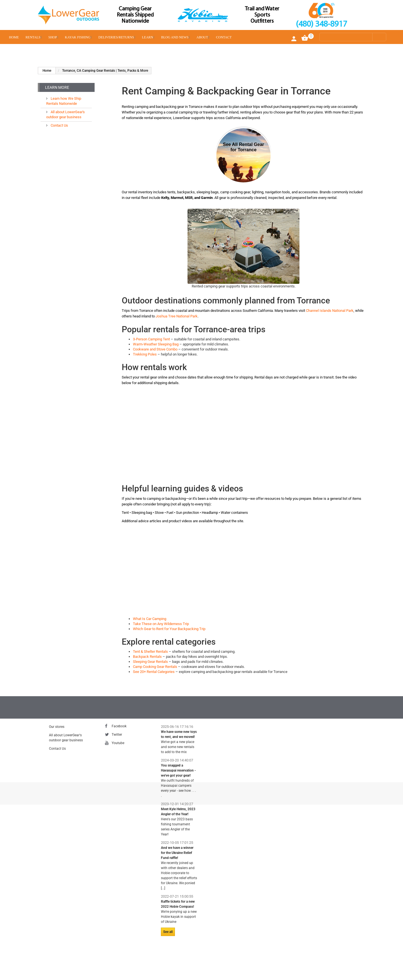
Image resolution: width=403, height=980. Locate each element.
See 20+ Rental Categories (154, 672)
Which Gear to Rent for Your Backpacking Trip (169, 629)
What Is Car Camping (150, 619)
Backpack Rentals (147, 657)
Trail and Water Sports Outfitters (262, 15)
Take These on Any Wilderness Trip (161, 624)
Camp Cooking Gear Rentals (155, 667)
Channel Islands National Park (330, 311)
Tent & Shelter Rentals (150, 652)
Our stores (57, 730)
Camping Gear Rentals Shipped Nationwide (135, 15)
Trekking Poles (145, 354)
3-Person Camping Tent (151, 339)
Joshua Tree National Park (177, 316)
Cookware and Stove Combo (155, 349)
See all (168, 935)
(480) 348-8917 (321, 25)
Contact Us (59, 123)
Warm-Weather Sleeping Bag (156, 344)
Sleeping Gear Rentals (150, 662)
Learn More (57, 87)
